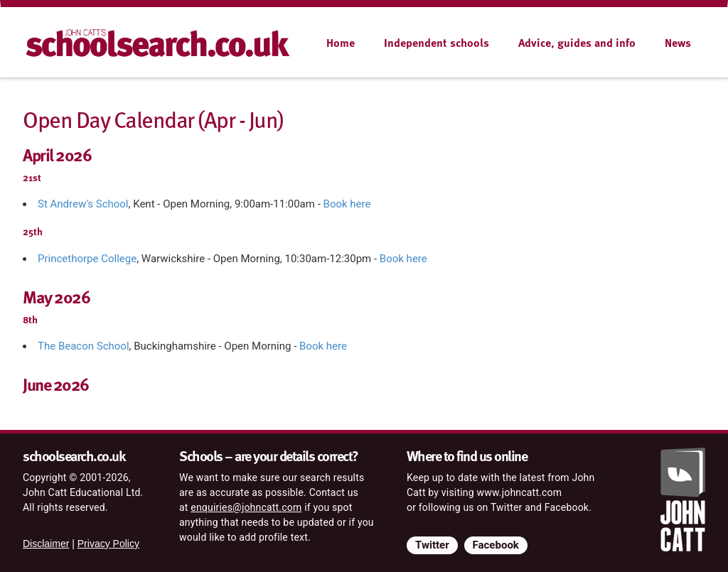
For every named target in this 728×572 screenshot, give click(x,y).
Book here (347, 204)
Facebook (496, 545)
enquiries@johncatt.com (246, 507)
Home (341, 43)
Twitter (432, 545)
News (678, 43)
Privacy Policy (108, 544)
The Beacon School (84, 346)
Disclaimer (46, 544)
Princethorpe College (87, 259)
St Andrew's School (83, 204)
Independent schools (437, 43)
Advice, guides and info (577, 43)
